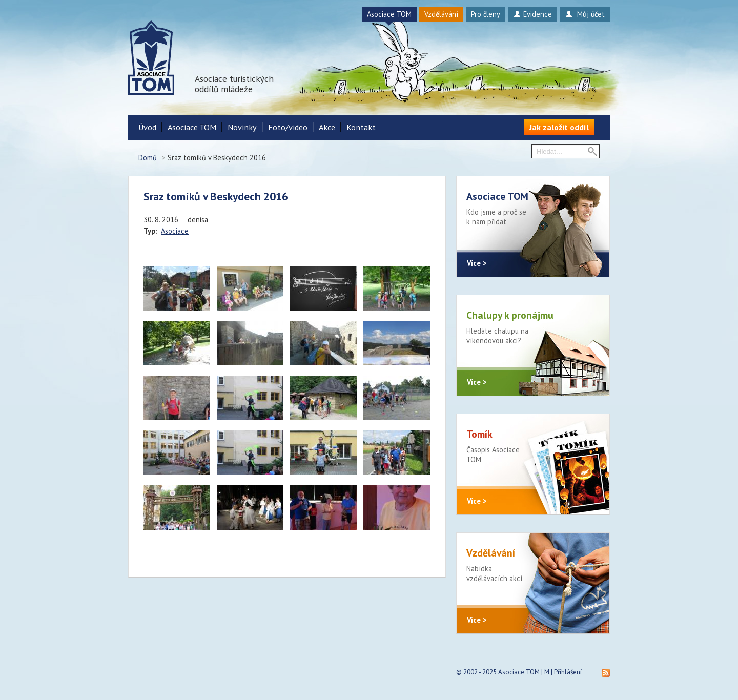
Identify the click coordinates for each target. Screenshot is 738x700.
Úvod (147, 127)
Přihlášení (568, 672)
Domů (148, 158)
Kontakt (361, 127)
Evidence (533, 14)
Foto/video (288, 127)
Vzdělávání (441, 14)
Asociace (175, 231)
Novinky (242, 127)
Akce (327, 127)
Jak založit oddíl (559, 127)
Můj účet (585, 14)
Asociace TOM (389, 14)
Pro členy (486, 14)
